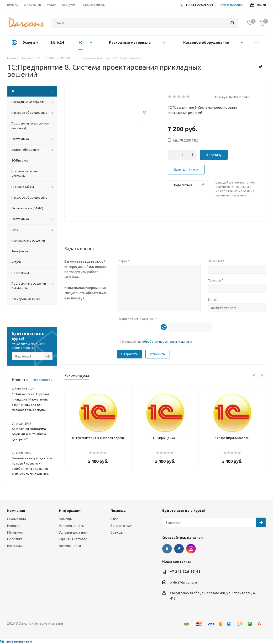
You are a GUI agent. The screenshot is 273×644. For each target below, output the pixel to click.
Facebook (179, 549)
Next (262, 376)
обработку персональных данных (167, 341)
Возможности (70, 546)
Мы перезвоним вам (16, 641)
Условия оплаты (72, 526)
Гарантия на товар (73, 539)
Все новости (43, 380)
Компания (16, 511)
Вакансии (14, 546)
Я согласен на (157, 341)
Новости (14, 526)
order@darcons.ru (183, 583)
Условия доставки (73, 532)
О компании (16, 519)
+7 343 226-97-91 (185, 571)
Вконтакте (167, 549)
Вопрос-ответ (122, 526)
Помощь (66, 519)
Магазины (15, 532)
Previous (254, 376)
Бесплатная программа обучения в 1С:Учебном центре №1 (29, 434)
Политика (15, 539)
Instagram (191, 549)
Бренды (117, 532)
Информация (71, 511)
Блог (114, 519)
